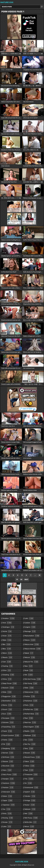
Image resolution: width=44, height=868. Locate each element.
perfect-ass (32, 709)
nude (29, 670)
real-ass (30, 722)
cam (7, 662)
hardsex (8, 787)
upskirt (30, 792)
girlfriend (9, 757)
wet (29, 814)
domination (9, 701)
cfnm (7, 670)
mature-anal (32, 644)
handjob (8, 779)
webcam (30, 809)
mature (30, 640)
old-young (31, 683)
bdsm (7, 653)
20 (21, 580)
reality (30, 731)
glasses (8, 761)
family (8, 740)
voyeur (30, 805)
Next (26, 580)
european (9, 718)
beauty (8, 657)
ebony (8, 705)
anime (7, 631)
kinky (7, 814)
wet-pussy (31, 818)
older (29, 688)
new (29, 666)
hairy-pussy (10, 774)
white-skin (31, 822)
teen (29, 770)
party (29, 705)
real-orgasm (32, 727)
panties (30, 696)
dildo (7, 692)
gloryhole (8, 766)
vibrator (30, 796)
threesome (31, 774)
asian (7, 636)
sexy (29, 748)
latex (7, 827)
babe (7, 640)
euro (7, 714)
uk (28, 783)
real (29, 718)
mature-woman (33, 649)
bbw (7, 649)
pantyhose (31, 701)
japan (8, 800)
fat (7, 744)
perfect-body (32, 714)
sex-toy (30, 744)
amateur (9, 618)
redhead (30, 735)
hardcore (9, 783)
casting (8, 666)
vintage (30, 800)
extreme (8, 722)
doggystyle (9, 696)
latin (29, 618)
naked (29, 653)
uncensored (31, 787)
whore (29, 827)
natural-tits (32, 662)
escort (7, 709)
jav (7, 809)
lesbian (30, 623)
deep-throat (10, 683)
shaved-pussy (32, 757)
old (29, 675)
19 (17, 580)
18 (39, 575)
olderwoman (32, 692)
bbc (7, 644)
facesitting (9, 727)
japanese (9, 805)
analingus (9, 627)
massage (30, 631)
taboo (30, 761)
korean (8, 822)
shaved (30, 753)
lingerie (30, 627)
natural (30, 657)
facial (7, 731)
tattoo (30, 766)
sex (29, 740)
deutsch (8, 688)
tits (29, 779)
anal (7, 623)
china (7, 679)
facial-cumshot (11, 735)
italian (7, 796)
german (8, 753)
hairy (7, 770)
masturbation (32, 636)
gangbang (9, 748)
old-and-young (33, 679)
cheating (9, 675)
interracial (9, 792)
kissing (8, 818)
